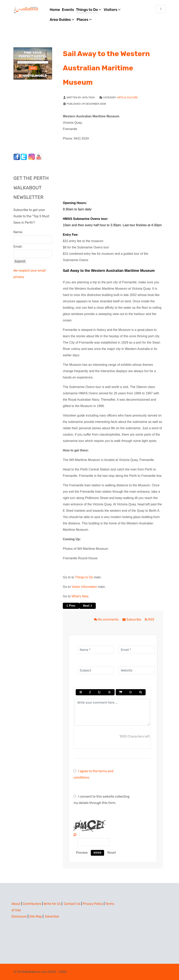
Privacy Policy (93, 904)
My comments (107, 619)
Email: (18, 247)
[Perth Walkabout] (26, 10)
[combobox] (161, 9)
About (16, 904)
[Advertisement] (38, 115)
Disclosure (19, 916)
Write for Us (52, 904)
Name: (18, 232)
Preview (82, 853)
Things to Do (84, 577)
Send (97, 853)
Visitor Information (84, 587)
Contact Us (72, 904)
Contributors (32, 904)
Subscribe (132, 619)
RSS (149, 619)
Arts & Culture (127, 97)
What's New (80, 596)
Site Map (36, 916)
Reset (112, 853)
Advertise (52, 916)
